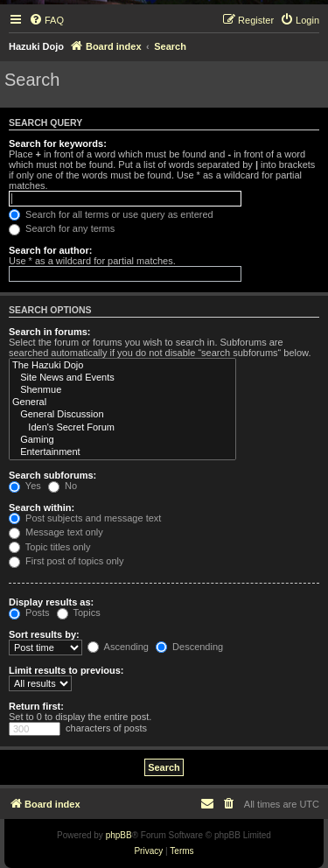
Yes (25, 486)
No (63, 486)
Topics (79, 612)
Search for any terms (62, 228)
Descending (189, 647)
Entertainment (122, 452)
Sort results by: (44, 634)
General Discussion (122, 415)
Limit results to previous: (66, 670)
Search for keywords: (58, 143)
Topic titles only (49, 547)
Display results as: (51, 602)
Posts (29, 612)
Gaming (122, 440)
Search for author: (50, 250)
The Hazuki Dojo (122, 366)
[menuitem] (46, 20)
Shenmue (122, 390)
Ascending (118, 647)
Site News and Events (122, 378)
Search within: (42, 507)
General (122, 402)
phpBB (119, 835)
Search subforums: (52, 475)
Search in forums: (50, 332)
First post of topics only (66, 561)
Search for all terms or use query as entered (111, 214)
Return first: (36, 706)
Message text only (56, 532)
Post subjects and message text (85, 518)
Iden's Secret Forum (122, 428)
